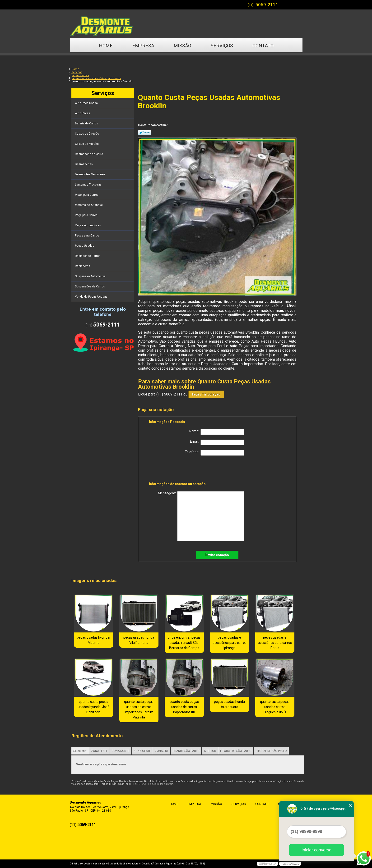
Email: (217, 442)
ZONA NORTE (121, 751)
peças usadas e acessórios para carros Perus (275, 643)
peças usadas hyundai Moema (93, 640)
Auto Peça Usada (87, 103)
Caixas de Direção (87, 134)
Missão (182, 46)
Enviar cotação (217, 555)
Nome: (217, 432)
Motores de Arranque (89, 205)
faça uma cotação (206, 394)
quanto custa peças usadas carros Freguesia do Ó (275, 707)
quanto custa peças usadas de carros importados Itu (184, 707)
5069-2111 (267, 5)
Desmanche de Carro (89, 154)
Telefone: (214, 453)
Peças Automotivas (88, 225)
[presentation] (179, 470)
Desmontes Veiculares (91, 174)
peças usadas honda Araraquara (229, 704)
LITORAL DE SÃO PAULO (236, 751)
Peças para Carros (87, 236)
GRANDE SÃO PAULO (186, 751)
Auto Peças (83, 113)
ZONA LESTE (99, 751)
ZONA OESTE (142, 751)
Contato (263, 46)
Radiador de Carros (88, 256)
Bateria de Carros (87, 123)
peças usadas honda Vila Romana (139, 640)
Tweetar (145, 132)
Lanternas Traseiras (89, 185)
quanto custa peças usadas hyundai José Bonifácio (94, 707)
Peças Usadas (85, 246)
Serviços (222, 46)
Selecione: (80, 751)
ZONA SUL (162, 751)
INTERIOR (210, 751)
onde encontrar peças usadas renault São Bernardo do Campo (184, 643)
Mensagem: (201, 516)
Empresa (143, 46)
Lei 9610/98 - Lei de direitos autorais (153, 784)
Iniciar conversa (316, 850)
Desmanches (84, 164)
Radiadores (83, 266)
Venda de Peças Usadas (92, 297)
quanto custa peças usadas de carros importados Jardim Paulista (139, 709)
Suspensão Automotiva (91, 276)
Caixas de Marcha (87, 144)
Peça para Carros (87, 215)
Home (106, 46)
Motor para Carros (87, 195)
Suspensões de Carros (90, 286)
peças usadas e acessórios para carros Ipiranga (230, 643)
